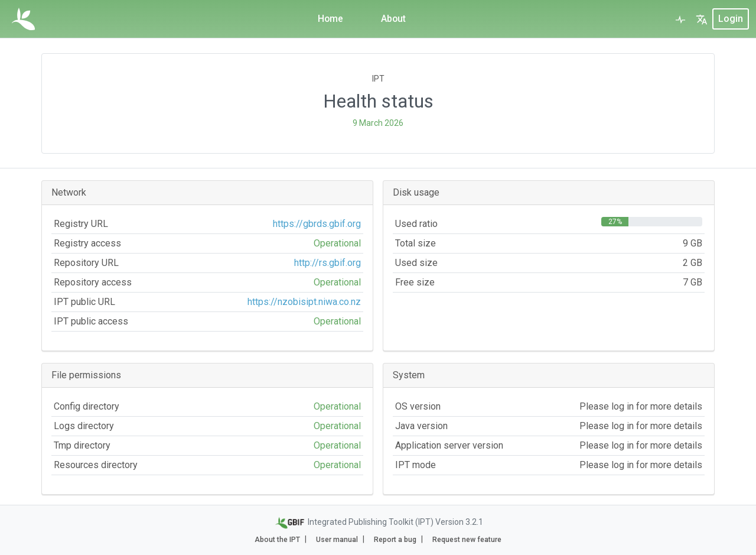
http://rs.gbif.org (328, 263)
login (731, 19)
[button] (702, 19)
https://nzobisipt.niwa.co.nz (304, 302)
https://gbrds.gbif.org (317, 224)
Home (330, 19)
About (394, 19)
